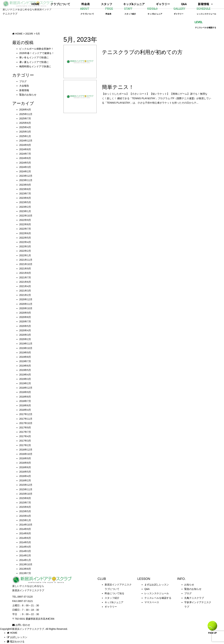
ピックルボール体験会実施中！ (36, 49)
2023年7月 (25, 194)
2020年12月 (26, 299)
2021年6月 (25, 282)
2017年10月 (26, 423)
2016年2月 (25, 480)
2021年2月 (25, 295)
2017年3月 (25, 441)
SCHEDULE (206, 11)
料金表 (86, 4)
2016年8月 (25, 463)
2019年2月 (25, 383)
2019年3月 (25, 379)
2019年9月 (25, 352)
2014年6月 (25, 538)
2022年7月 (25, 229)
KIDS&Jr (155, 11)
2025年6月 (25, 123)
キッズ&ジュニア (134, 4)
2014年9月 (25, 529)
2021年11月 (26, 260)
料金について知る (114, 593)
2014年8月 (25, 533)
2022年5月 (25, 238)
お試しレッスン (17, 637)
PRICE (109, 11)
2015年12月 (26, 485)
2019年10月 (26, 348)
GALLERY (179, 11)
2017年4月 (25, 436)
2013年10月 (26, 564)
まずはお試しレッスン (157, 585)
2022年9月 (25, 220)
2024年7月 (25, 154)
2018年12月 (26, 388)
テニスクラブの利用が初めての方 (142, 52)
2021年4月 (25, 286)
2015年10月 (26, 494)
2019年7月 (25, 361)
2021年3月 (25, 291)
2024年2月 (25, 171)
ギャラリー (163, 4)
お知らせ (189, 585)
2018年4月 (25, 410)
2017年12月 (26, 414)
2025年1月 (25, 136)
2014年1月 (25, 560)
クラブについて (60, 4)
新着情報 (204, 4)
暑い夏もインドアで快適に (34, 62)
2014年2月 (25, 555)
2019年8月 (25, 357)
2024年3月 (25, 167)
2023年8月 (25, 189)
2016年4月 (25, 476)
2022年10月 (26, 216)
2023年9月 (25, 185)
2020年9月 (25, 313)
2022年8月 (25, 224)
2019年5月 (25, 370)
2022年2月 (25, 251)
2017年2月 (25, 445)
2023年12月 (26, 176)
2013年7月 (25, 573)
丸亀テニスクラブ (194, 598)
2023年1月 (25, 211)
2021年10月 (26, 264)
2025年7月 (25, 118)
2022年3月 (25, 246)
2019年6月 (25, 366)
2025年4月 (25, 127)
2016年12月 (26, 450)
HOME (35, 4)
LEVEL (205, 25)
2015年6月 (25, 507)
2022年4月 (25, 242)
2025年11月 (26, 114)
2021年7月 (25, 277)
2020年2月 (25, 339)
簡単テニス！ (118, 87)
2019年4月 (25, 375)
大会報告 (24, 86)
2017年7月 (25, 432)
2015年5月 (25, 511)
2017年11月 (26, 419)
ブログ (23, 81)
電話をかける (16, 642)
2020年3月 (25, 335)
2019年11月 (26, 344)
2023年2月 (25, 207)
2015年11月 (26, 489)
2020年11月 (26, 304)
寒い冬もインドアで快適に (34, 57)
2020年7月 (25, 321)
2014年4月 (25, 547)
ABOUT (87, 11)
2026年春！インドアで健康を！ (37, 53)
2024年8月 (25, 149)
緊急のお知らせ (28, 95)
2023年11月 (26, 180)
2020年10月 (26, 308)
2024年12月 (26, 141)
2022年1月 (25, 255)
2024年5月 (25, 163)
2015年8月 (25, 498)
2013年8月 (25, 569)
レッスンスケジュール (157, 593)
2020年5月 (25, 326)
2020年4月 (25, 330)
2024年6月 (25, 158)
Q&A (184, 4)
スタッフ (107, 4)
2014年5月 (25, 542)
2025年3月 (25, 132)
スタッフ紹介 (112, 598)
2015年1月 (25, 520)
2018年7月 (25, 401)
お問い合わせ (21, 625)
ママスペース (152, 602)
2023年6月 (25, 198)
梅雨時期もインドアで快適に (35, 66)
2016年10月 (26, 454)
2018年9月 (25, 392)
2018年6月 (25, 405)
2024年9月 (25, 145)
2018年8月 (25, 397)
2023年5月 (25, 202)
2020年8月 (25, 317)
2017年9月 (25, 428)
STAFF (130, 11)
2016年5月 (25, 472)
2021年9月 (25, 269)
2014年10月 (26, 525)
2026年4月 (25, 110)
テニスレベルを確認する (158, 598)
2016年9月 (25, 458)
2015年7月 (25, 503)
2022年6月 (25, 233)
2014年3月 (25, 551)
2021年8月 (25, 273)
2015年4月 (25, 516)
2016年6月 (25, 467)
